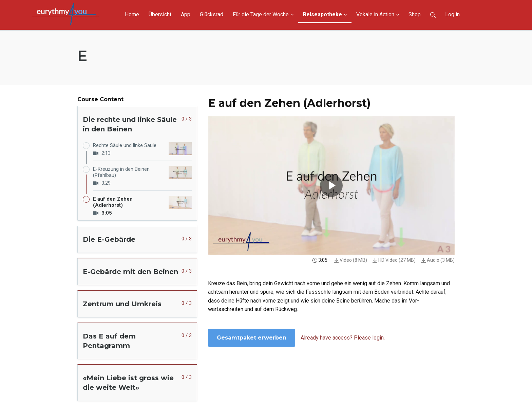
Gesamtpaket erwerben (252, 338)
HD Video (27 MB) (394, 260)
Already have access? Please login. (343, 338)
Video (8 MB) (350, 260)
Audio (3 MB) (438, 260)
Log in (452, 14)
